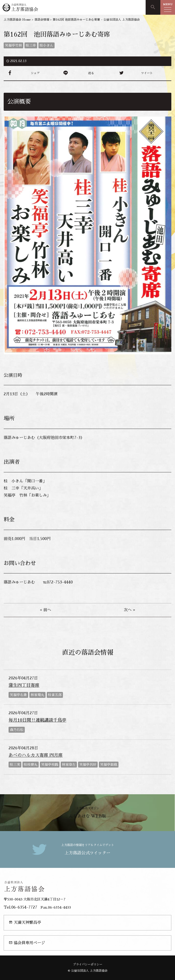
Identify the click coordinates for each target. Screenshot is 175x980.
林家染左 (69, 765)
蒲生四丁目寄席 (24, 685)
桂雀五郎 (55, 695)
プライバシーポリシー (88, 965)
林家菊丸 (37, 695)
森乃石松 (17, 730)
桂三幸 (31, 45)
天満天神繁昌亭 (25, 922)
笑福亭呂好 (88, 765)
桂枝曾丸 (31, 765)
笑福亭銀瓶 (109, 765)
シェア (35, 73)
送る (91, 73)
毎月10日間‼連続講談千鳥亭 (37, 720)
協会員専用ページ (27, 943)
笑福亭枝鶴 (50, 765)
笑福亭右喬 (18, 695)
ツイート (147, 73)
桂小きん (47, 45)
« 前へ (46, 610)
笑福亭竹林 (13, 45)
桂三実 (15, 765)
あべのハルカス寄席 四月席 (36, 755)
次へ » (129, 610)
